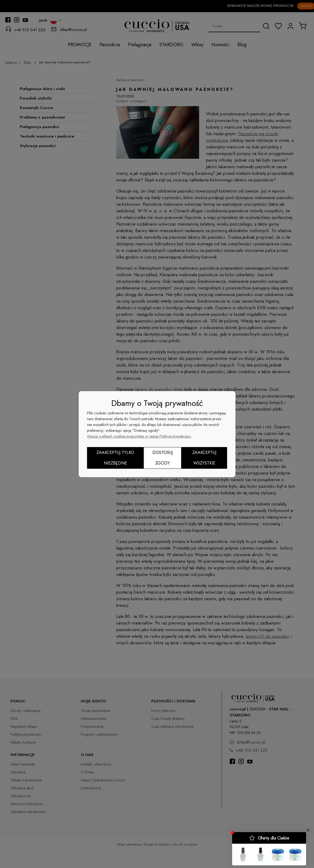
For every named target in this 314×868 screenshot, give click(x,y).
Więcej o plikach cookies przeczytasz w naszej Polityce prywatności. (139, 436)
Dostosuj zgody (163, 458)
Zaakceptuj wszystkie (204, 458)
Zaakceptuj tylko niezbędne (115, 458)
